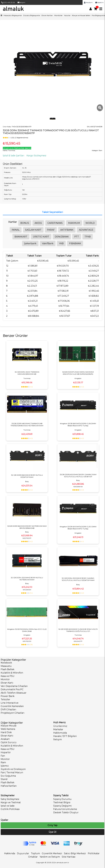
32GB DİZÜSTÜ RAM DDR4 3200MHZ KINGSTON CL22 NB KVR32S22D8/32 (78, 373)
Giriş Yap (52, 825)
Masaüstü (6, 666)
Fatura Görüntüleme (65, 809)
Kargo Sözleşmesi (36, 156)
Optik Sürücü (9, 742)
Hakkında (10, 853)
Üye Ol (52, 832)
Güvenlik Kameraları (12, 706)
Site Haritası (69, 857)
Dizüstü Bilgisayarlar (32, 15)
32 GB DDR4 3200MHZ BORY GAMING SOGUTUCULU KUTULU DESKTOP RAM (78, 579)
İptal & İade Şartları (14, 156)
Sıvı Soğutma (8, 776)
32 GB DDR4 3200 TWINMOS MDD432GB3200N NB (27, 373)
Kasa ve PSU (8, 676)
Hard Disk (6, 732)
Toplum (35, 853)
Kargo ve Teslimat (11, 802)
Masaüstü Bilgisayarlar (13, 15)
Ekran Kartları (47, 15)
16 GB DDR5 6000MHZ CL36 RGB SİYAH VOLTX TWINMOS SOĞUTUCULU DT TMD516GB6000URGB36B (78, 630)
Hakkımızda (60, 733)
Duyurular (23, 853)
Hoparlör (6, 752)
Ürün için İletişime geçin (17, 148)
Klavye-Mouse (9, 726)
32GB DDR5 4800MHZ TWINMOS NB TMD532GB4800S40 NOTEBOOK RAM (27, 425)
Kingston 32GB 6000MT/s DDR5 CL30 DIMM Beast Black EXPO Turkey (78, 528)
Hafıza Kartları (9, 786)
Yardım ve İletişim (50, 857)
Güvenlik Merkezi (52, 853)
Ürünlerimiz (60, 726)
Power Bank (8, 696)
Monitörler (58, 15)
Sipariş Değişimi (62, 806)
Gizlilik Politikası (10, 809)
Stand (4, 779)
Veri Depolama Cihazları (14, 686)
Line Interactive (10, 703)
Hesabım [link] (88, 2)
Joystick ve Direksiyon (13, 769)
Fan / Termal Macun (12, 772)
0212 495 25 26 (8, 2)
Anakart (5, 739)
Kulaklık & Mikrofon (12, 673)
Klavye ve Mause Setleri (81, 15)
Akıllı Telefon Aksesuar (14, 693)
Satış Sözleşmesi (10, 799)
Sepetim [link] (99, 2)
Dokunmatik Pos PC (12, 689)
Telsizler (5, 699)
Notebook (6, 663)
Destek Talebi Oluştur (66, 812)
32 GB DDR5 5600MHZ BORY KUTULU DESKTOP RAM (27, 476)
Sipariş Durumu (62, 799)
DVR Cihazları (8, 710)
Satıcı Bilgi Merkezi (75, 853)
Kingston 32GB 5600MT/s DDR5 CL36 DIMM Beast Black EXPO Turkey (78, 425)
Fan (3, 756)
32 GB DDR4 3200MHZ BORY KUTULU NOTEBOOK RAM (27, 579)
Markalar (58, 729)
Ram (3, 762)
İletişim (21, 2)
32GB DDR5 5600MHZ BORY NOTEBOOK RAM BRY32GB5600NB (27, 527)
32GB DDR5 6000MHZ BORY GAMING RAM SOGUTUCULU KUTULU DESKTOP (78, 476)
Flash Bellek (8, 669)
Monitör (5, 679)
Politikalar (94, 853)
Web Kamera (8, 729)
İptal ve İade (8, 806)
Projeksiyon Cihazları (13, 713)
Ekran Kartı (7, 683)
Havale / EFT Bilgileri (65, 736)
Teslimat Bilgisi (62, 802)
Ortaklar (33, 857)
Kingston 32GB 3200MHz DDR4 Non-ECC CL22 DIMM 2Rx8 (27, 630)
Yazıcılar (67, 15)
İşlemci (5, 766)
